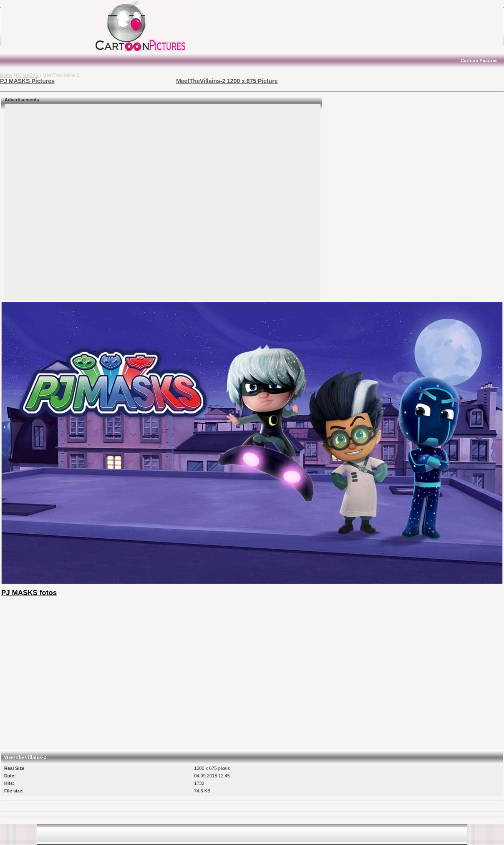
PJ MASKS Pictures (27, 81)
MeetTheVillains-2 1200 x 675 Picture (227, 81)
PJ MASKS (28, 75)
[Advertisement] (52, 26)
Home (6, 75)
